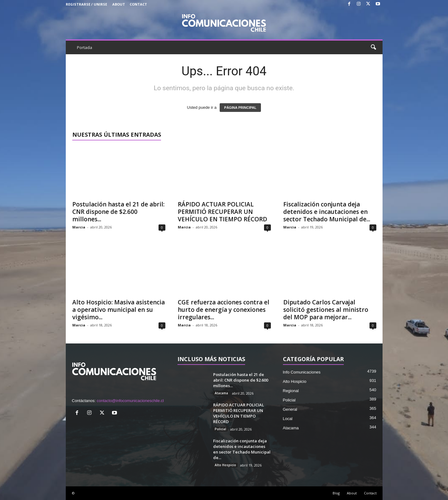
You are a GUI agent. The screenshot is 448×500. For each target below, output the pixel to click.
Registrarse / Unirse (86, 4)
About (119, 4)
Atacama (221, 393)
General (290, 409)
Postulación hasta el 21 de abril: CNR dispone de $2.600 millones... (118, 212)
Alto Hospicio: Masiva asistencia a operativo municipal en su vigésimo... (119, 310)
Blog (336, 493)
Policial (220, 429)
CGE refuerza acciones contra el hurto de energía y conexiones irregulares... (224, 310)
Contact (138, 4)
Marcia (79, 227)
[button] (373, 47)
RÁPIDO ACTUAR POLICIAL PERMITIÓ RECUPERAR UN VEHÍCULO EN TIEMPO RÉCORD (222, 212)
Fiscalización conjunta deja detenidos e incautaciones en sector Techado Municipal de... (327, 212)
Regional (291, 391)
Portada (85, 47)
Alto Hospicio (225, 465)
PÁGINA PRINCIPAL (240, 108)
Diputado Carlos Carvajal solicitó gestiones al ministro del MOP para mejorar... (326, 310)
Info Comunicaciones (302, 372)
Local (288, 419)
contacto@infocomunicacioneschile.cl (130, 401)
